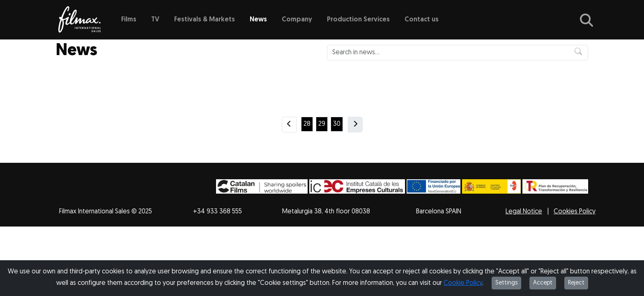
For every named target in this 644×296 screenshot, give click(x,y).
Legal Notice (524, 212)
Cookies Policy (575, 212)
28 (307, 124)
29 (322, 124)
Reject (576, 283)
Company (297, 20)
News (258, 20)
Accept (543, 283)
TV (155, 20)
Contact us (422, 20)
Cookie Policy (463, 283)
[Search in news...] (458, 53)
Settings (506, 283)
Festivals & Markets (205, 20)
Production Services (358, 20)
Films (129, 20)
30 (337, 124)
